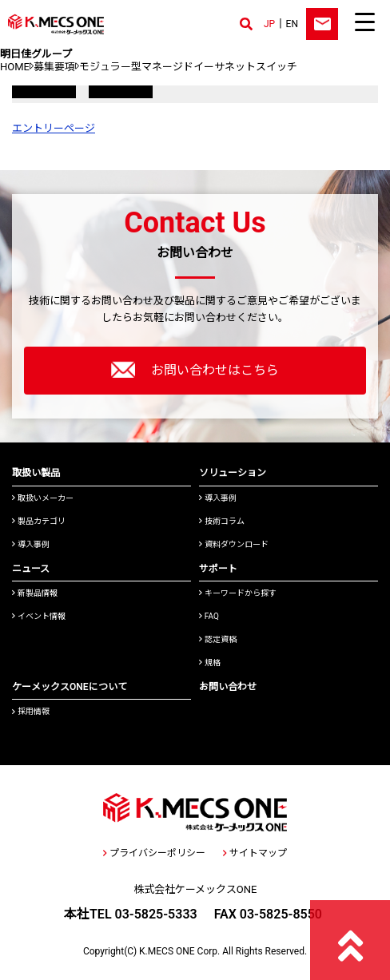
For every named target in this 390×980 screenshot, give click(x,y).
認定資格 (218, 639)
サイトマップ (255, 853)
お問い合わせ (228, 687)
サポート (218, 569)
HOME (15, 67)
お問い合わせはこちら (195, 370)
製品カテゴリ (39, 521)
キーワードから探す (238, 593)
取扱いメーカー (43, 498)
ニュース (31, 569)
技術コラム (222, 521)
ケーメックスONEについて (70, 687)
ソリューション (233, 473)
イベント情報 (39, 616)
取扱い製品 (36, 473)
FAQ (209, 616)
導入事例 (31, 544)
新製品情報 (35, 593)
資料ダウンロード (234, 544)
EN (292, 24)
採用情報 (31, 711)
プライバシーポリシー (154, 853)
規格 (210, 663)
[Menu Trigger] (364, 22)
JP (269, 24)
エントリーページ (54, 128)
